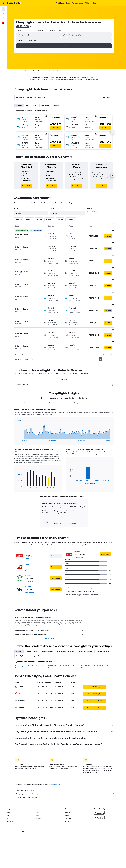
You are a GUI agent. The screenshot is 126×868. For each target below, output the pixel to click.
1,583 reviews (32, 573)
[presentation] (33, 26)
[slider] (117, 216)
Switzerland (31, 71)
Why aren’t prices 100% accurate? (67, 778)
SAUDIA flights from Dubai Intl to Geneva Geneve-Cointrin (99, 647)
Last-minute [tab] (47, 108)
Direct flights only (58, 30)
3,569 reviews (32, 539)
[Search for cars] (3, 13)
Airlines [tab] (54, 383)
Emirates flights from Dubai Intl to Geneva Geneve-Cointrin (33, 647)
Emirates (30, 533)
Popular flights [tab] (40, 636)
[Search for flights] (3, 9)
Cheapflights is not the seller (67, 771)
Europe (24, 71)
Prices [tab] (29, 383)
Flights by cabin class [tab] (88, 632)
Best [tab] (30, 108)
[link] (29, 188)
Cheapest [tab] (22, 108)
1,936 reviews (32, 550)
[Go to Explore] (3, 17)
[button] (3, 3)
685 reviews (31, 561)
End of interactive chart (19, 420)
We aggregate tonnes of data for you (67, 774)
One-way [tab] (58, 108)
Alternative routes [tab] (33, 632)
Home (18, 71)
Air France (30, 567)
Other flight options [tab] (25, 636)
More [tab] (104, 383)
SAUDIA (30, 556)
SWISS (29, 544)
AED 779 (25, 26)
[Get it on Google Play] (102, 793)
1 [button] (103, 340)
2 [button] (107, 340)
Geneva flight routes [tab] (105, 632)
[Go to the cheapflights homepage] (14, 3)
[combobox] (22, 30)
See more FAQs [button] (52, 619)
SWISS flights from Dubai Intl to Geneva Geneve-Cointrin (66, 647)
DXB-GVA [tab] (66, 360)
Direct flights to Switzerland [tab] (68, 632)
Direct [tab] (38, 108)
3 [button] (111, 340)
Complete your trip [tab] (49, 632)
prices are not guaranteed (56, 765)
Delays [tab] (79, 383)
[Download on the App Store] (102, 798)
